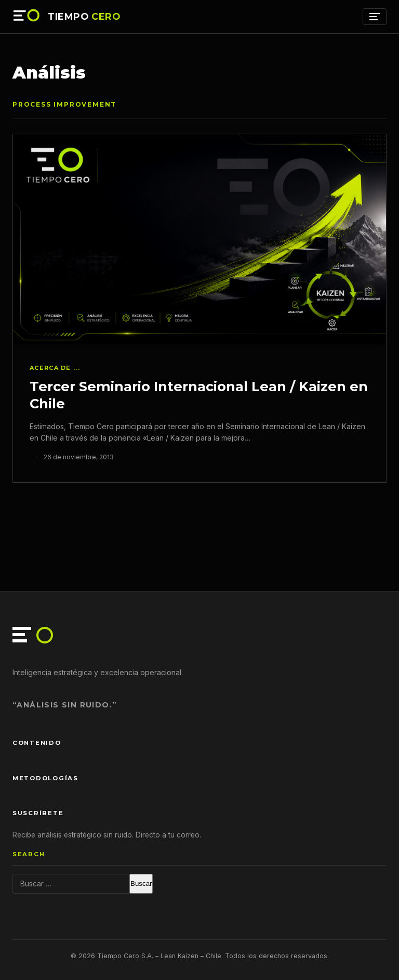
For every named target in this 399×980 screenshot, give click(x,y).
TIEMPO (84, 17)
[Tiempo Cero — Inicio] (27, 17)
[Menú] (375, 17)
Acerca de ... (55, 368)
